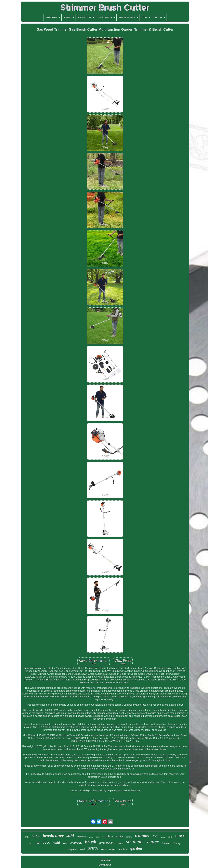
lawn (170, 837)
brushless (82, 837)
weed (82, 849)
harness (129, 837)
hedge (36, 836)
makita (104, 850)
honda (65, 843)
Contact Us (105, 865)
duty (98, 837)
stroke (119, 836)
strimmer (135, 842)
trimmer (142, 835)
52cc (46, 842)
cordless (108, 836)
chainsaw (76, 843)
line (38, 843)
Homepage (105, 860)
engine (112, 849)
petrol (93, 848)
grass (180, 836)
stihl (70, 836)
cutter (153, 842)
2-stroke (166, 843)
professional (107, 843)
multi (56, 843)
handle (120, 843)
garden (136, 848)
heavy (91, 837)
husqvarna (72, 849)
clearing (177, 843)
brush (91, 842)
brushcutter (53, 836)
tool (156, 836)
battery (163, 837)
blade (31, 844)
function (123, 849)
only (27, 837)
